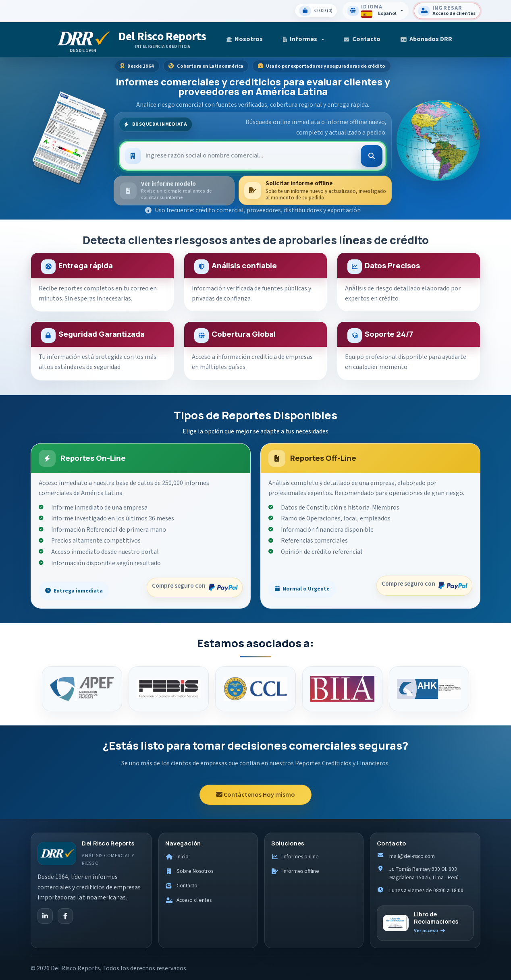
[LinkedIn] (45, 916)
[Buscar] (372, 156)
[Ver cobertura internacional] (438, 138)
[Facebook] (65, 916)
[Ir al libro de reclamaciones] (425, 923)
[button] (303, 40)
